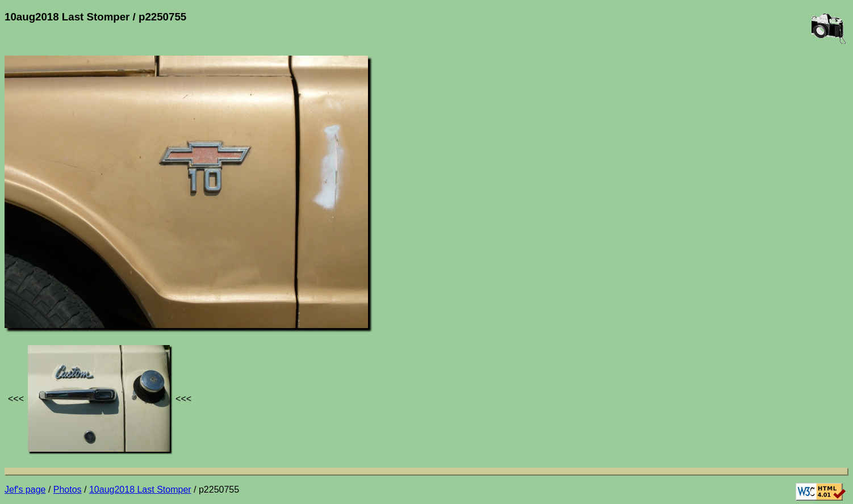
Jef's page (25, 490)
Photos (68, 490)
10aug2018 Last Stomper (140, 490)
